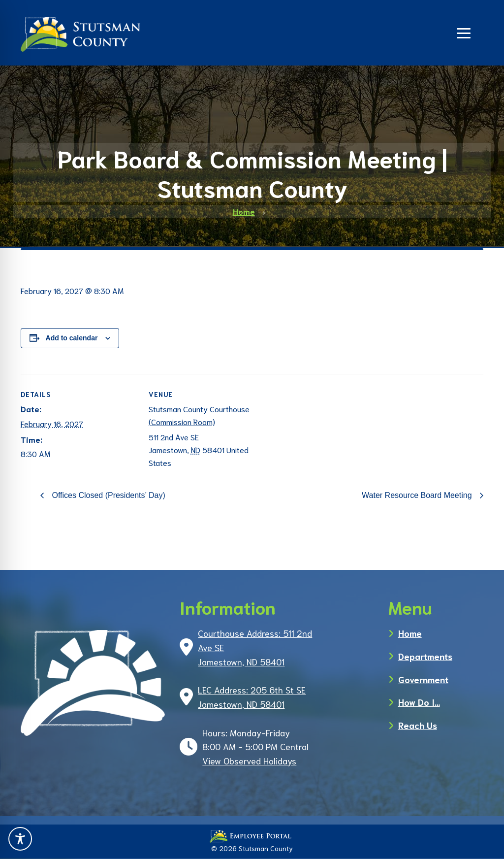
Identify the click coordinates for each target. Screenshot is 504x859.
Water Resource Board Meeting (418, 495)
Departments (425, 656)
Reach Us (418, 725)
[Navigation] (464, 32)
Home (410, 633)
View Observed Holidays (249, 760)
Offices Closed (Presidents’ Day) (108, 495)
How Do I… (419, 702)
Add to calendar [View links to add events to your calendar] (72, 338)
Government (423, 679)
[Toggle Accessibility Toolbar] (20, 839)
